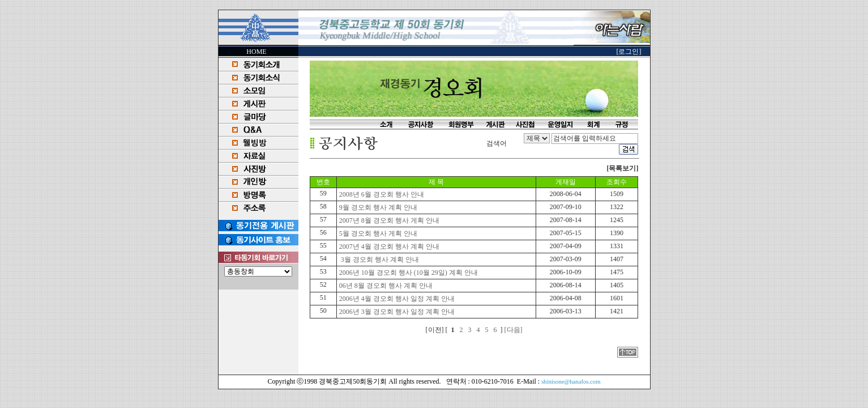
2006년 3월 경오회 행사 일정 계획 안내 (396, 312)
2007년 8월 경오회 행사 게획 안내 (388, 220)
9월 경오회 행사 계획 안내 (377, 207)
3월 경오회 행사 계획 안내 (378, 260)
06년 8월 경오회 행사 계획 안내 (385, 286)
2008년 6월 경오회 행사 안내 (381, 194)
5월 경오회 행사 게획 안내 (377, 233)
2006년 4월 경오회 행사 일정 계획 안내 (396, 299)
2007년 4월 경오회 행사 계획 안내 (388, 246)
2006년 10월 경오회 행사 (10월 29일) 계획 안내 (408, 273)
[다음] (514, 330)
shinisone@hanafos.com (571, 382)
